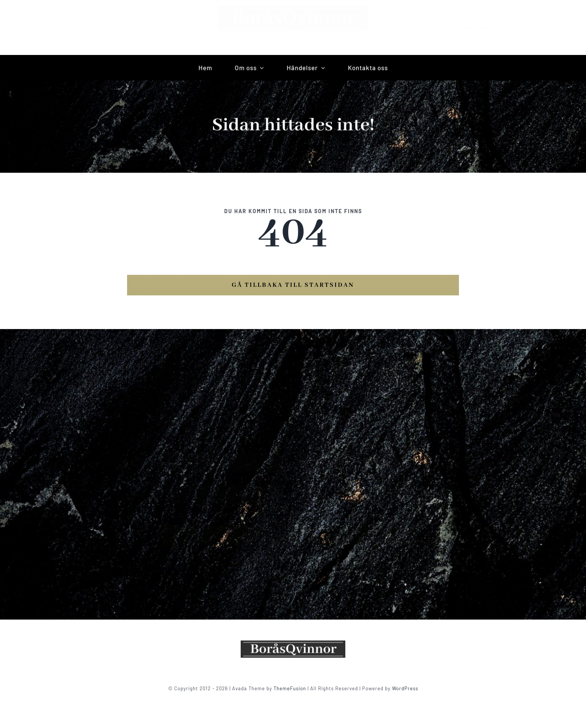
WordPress (405, 688)
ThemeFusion (290, 688)
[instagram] (117, 27)
